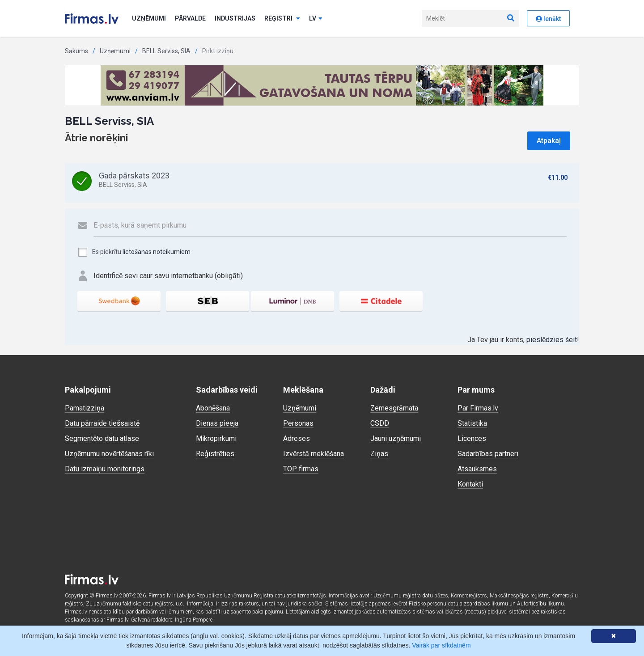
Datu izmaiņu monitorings (105, 469)
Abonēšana (213, 408)
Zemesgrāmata (394, 408)
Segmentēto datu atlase (102, 438)
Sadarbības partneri (488, 454)
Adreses (297, 438)
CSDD (380, 423)
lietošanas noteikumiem (157, 252)
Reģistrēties (215, 454)
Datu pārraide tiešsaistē (102, 423)
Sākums (76, 51)
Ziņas (379, 454)
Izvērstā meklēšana (314, 454)
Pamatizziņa (85, 408)
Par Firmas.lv (478, 408)
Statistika (472, 423)
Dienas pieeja (217, 423)
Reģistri (282, 18)
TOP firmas (301, 469)
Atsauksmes (477, 469)
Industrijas (235, 18)
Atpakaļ (549, 141)
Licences (472, 438)
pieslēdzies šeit (552, 340)
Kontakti (470, 484)
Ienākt (548, 19)
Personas (298, 423)
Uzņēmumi (149, 18)
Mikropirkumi (216, 438)
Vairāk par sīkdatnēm (441, 645)
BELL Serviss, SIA (166, 51)
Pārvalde (190, 18)
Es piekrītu (134, 252)
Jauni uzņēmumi (396, 438)
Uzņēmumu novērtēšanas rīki (109, 454)
